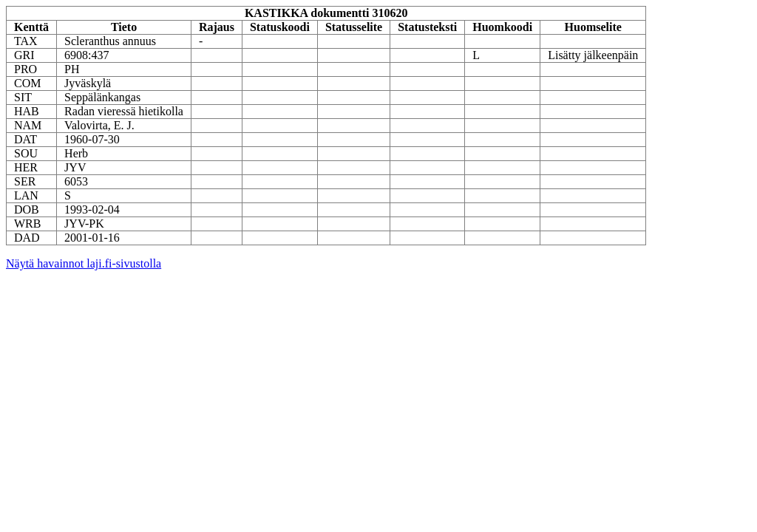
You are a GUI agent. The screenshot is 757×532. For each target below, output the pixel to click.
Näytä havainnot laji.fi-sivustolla (84, 263)
